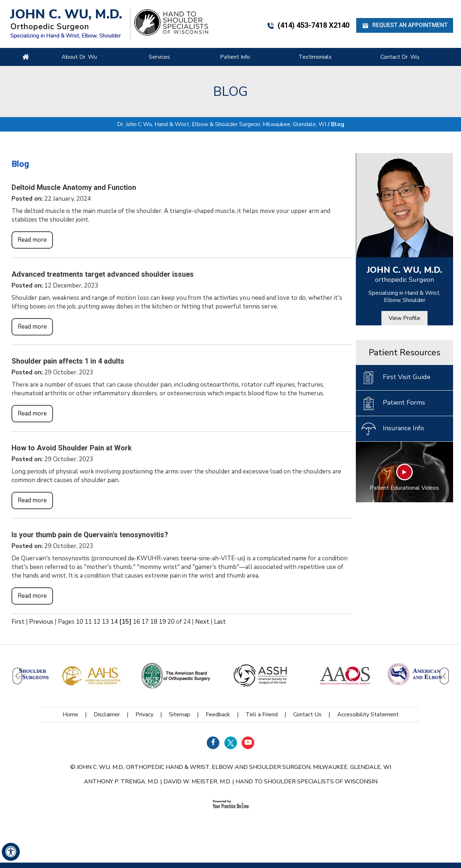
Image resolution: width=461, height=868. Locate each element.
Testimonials (315, 57)
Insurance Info (393, 429)
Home (26, 57)
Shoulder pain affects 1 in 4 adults (68, 361)
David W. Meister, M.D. (197, 782)
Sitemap (180, 715)
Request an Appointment (405, 25)
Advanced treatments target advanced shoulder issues (103, 274)
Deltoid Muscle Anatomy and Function (74, 187)
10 (80, 622)
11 (88, 622)
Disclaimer (107, 715)
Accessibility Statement (368, 715)
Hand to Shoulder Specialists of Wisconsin (306, 782)
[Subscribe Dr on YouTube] (248, 743)
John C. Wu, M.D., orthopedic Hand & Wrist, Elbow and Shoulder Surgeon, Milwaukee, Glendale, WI (234, 767)
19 (162, 622)
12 (97, 622)
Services (159, 57)
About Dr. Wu (79, 57)
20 (171, 622)
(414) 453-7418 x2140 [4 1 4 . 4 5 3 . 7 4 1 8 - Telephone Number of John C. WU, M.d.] (308, 25)
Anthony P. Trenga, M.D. (121, 782)
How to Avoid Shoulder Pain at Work (72, 448)
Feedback (218, 715)
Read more (32, 240)
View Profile (404, 318)
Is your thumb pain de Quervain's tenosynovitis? (90, 535)
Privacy (144, 715)
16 (136, 622)
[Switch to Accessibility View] (11, 852)
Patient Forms (393, 403)
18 (154, 622)
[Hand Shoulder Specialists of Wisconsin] (171, 22)
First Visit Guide (396, 378)
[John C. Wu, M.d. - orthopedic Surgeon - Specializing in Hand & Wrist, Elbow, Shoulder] (66, 23)
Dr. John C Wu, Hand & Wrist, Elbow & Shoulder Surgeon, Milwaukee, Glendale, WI (222, 124)
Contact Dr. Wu (400, 57)
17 (145, 622)
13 (106, 622)
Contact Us (307, 715)
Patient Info (235, 57)
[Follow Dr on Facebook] (213, 743)
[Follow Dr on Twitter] (231, 743)
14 (114, 622)
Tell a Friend (262, 715)
